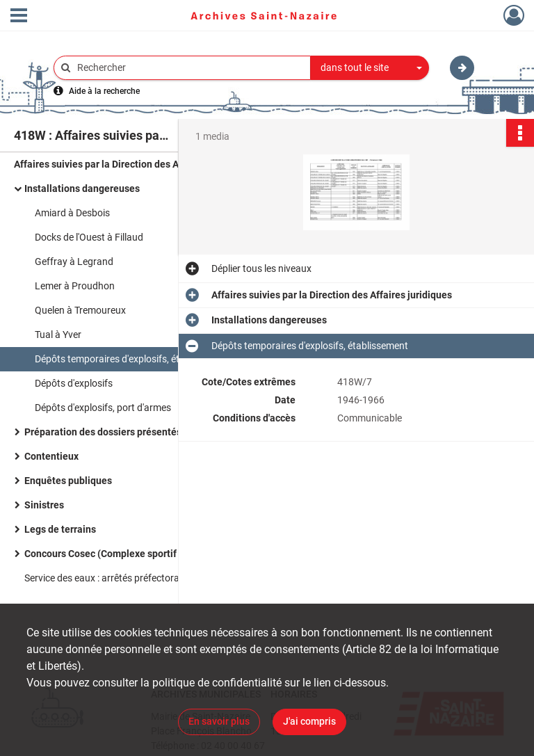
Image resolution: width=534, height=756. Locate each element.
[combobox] (370, 68)
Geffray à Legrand (74, 262)
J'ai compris (309, 721)
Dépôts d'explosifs (74, 383)
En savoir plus (219, 721)
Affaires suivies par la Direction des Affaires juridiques (134, 164)
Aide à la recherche (104, 91)
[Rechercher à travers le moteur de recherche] (189, 68)
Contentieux (51, 456)
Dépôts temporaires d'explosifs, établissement (133, 359)
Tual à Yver (58, 335)
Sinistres (44, 505)
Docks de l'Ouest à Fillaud (89, 237)
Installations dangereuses (82, 188)
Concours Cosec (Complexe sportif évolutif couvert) (138, 554)
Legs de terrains (60, 529)
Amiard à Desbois (72, 213)
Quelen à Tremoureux (80, 310)
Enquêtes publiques (68, 481)
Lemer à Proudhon (75, 286)
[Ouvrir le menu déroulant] (19, 17)
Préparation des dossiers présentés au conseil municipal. (151, 432)
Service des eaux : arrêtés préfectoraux (107, 578)
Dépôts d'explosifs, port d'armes (103, 408)
